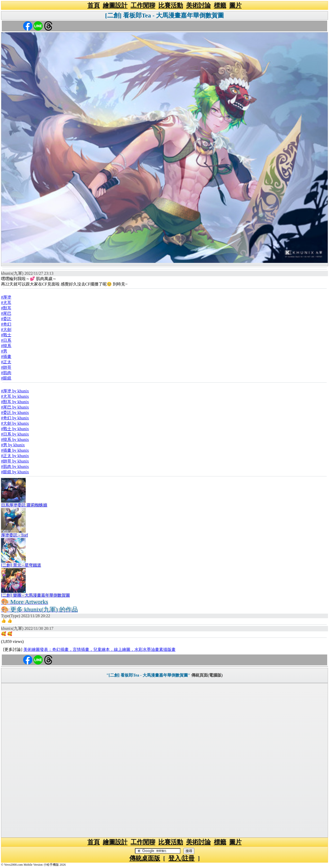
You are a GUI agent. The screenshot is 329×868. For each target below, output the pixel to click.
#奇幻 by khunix (15, 418)
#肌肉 (6, 373)
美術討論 (198, 5)
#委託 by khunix (15, 413)
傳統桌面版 (145, 858)
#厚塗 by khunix (15, 391)
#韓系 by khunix (15, 440)
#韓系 (6, 346)
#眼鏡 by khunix (15, 472)
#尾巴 (6, 313)
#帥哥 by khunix (15, 461)
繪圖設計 (115, 5)
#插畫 (6, 357)
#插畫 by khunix (15, 450)
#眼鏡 (6, 378)
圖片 (235, 5)
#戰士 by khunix (15, 429)
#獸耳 (6, 308)
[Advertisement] (164, 760)
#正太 (6, 362)
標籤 (220, 5)
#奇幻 (6, 324)
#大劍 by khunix (15, 423)
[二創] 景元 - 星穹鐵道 (21, 565)
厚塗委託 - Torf (15, 535)
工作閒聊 (143, 5)
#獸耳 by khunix (15, 402)
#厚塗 (6, 297)
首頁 (94, 5)
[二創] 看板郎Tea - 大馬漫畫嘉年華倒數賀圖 (164, 15)
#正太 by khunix (15, 456)
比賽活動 (171, 5)
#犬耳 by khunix (15, 396)
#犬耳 (6, 303)
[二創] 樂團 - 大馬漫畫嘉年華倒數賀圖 (35, 595)
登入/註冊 (182, 858)
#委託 (6, 319)
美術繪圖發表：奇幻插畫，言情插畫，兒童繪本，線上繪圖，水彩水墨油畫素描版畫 (99, 649)
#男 (4, 351)
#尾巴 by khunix (15, 407)
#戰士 (6, 335)
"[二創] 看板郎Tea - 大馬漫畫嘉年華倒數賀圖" (148, 675)
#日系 (6, 340)
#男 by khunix (13, 445)
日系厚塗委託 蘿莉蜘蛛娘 (24, 505)
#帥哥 (6, 367)
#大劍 (6, 330)
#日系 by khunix (15, 434)
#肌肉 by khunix (15, 467)
